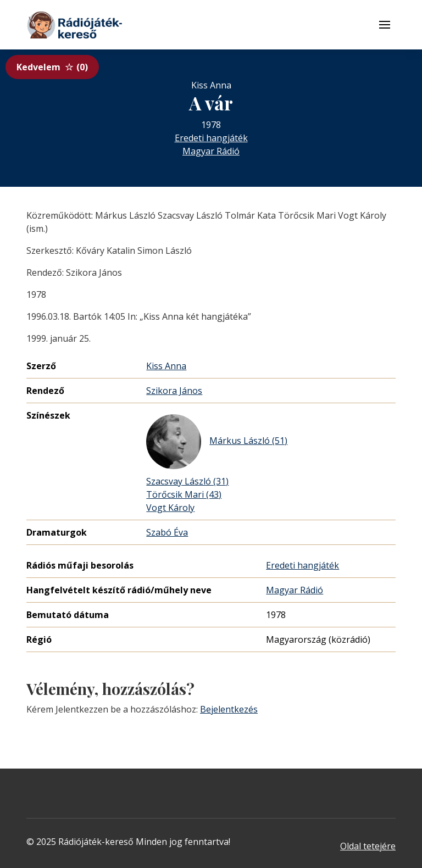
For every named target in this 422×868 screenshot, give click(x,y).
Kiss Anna (166, 366)
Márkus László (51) (217, 442)
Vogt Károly (170, 508)
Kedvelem (52, 67)
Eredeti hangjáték (211, 138)
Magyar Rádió (211, 151)
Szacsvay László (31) (187, 481)
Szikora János (174, 391)
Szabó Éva (167, 532)
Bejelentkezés (229, 709)
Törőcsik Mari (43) (184, 494)
